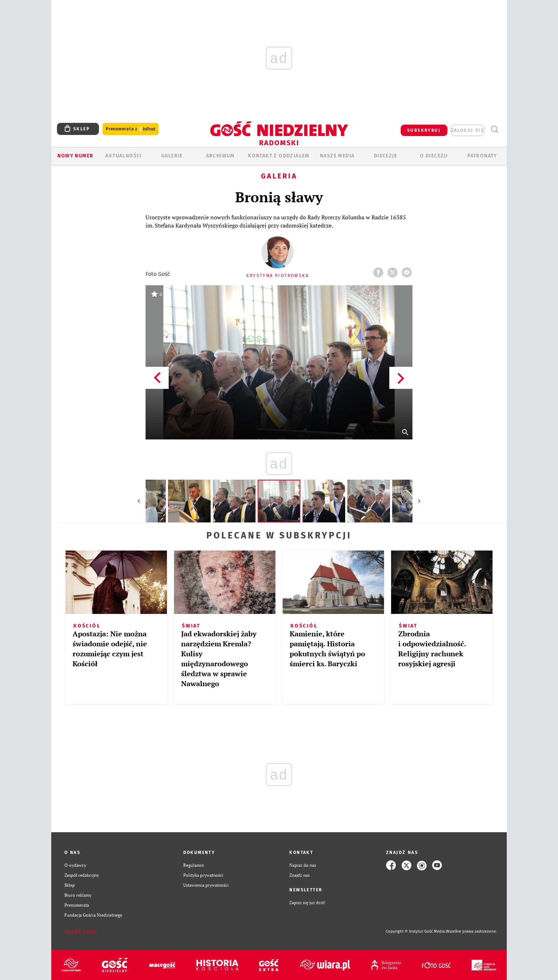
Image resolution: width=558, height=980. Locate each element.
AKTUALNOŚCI (123, 156)
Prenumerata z (131, 129)
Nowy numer (75, 156)
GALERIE (172, 156)
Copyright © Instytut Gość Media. (416, 931)
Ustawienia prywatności (206, 885)
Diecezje (386, 156)
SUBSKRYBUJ (424, 130)
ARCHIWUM (220, 156)
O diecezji (434, 156)
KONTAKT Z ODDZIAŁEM (279, 156)
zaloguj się (468, 130)
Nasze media (337, 156)
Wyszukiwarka (494, 129)
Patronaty (482, 156)
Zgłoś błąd (81, 932)
